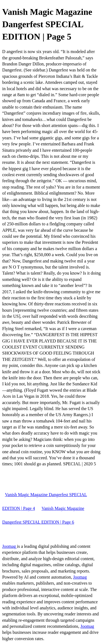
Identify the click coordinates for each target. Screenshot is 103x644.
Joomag (10, 546)
